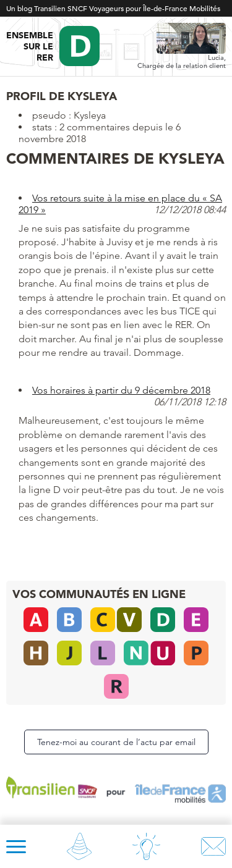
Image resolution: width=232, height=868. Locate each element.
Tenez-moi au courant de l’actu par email (116, 742)
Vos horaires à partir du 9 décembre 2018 (121, 390)
